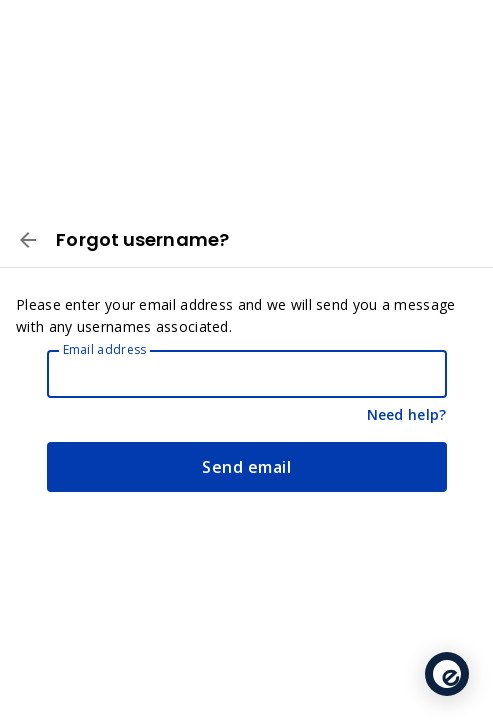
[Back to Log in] (28, 243)
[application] (447, 674)
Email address (105, 349)
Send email (246, 467)
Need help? (407, 414)
